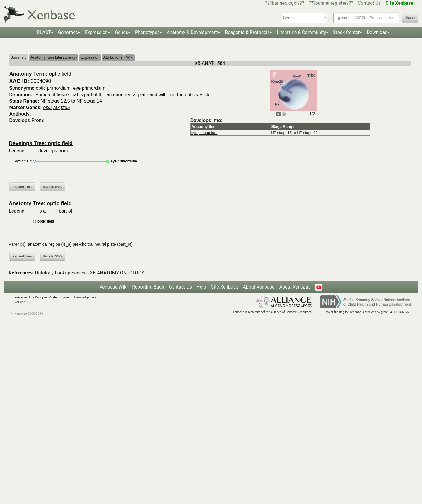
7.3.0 (30, 302)
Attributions (113, 57)
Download (377, 32)
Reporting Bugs (148, 287)
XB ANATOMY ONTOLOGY (117, 273)
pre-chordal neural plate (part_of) (103, 244)
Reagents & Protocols (247, 32)
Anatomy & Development (192, 32)
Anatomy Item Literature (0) (54, 57)
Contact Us (369, 3)
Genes (121, 32)
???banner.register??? (331, 3)
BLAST (44, 32)
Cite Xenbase (225, 287)
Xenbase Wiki (114, 287)
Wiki (130, 57)
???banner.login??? (285, 3)
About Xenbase (259, 287)
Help (201, 287)
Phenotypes (147, 32)
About (295, 287)
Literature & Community (301, 32)
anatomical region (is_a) (50, 244)
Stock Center (346, 32)
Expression (96, 32)
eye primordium (204, 133)
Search (410, 18)
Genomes (68, 32)
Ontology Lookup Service (61, 273)
